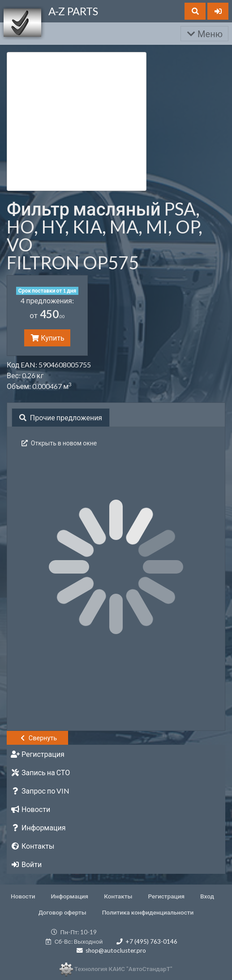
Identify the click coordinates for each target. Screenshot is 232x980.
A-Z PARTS (73, 11)
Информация (70, 896)
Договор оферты (62, 912)
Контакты (118, 896)
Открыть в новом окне (58, 443)
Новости (23, 896)
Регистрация (166, 896)
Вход (207, 896)
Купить (47, 338)
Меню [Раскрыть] (204, 34)
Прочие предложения (61, 417)
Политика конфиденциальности (148, 912)
